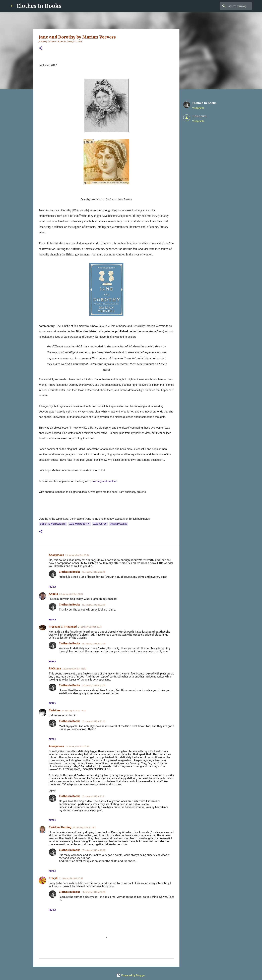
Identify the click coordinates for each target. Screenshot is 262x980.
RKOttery (55, 668)
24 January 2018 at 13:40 (74, 669)
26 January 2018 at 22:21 (93, 796)
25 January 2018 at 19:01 (85, 827)
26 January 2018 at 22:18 (93, 572)
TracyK (53, 878)
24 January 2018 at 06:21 (90, 627)
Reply (52, 587)
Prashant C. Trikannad (63, 627)
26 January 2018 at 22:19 (93, 685)
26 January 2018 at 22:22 (93, 850)
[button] (41, 48)
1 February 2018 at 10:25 (93, 892)
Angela (53, 594)
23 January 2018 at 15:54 (77, 555)
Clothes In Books (39, 6)
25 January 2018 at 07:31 (77, 746)
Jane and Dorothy (79, 524)
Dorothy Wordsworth (53, 524)
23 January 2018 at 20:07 (71, 594)
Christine (55, 710)
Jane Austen (100, 524)
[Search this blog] (235, 6)
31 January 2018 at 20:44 (71, 878)
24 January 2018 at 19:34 (74, 710)
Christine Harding (60, 827)
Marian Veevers (119, 524)
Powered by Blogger (131, 975)
